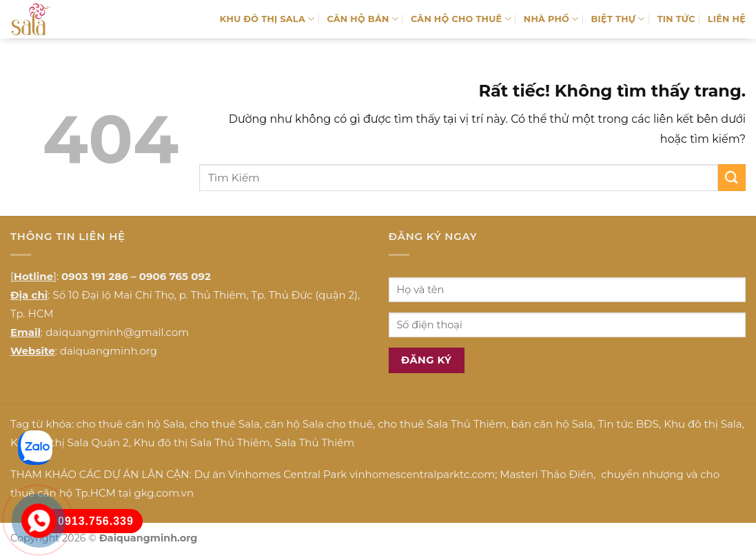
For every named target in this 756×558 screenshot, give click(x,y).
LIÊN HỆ (727, 19)
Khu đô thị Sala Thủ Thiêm (202, 442)
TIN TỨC (676, 19)
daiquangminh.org (109, 351)
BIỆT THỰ (618, 19)
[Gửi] (732, 178)
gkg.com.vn (164, 493)
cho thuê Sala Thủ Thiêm (442, 424)
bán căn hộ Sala (552, 424)
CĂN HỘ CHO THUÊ (461, 19)
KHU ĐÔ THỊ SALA (267, 19)
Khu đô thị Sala (703, 424)
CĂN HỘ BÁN (362, 19)
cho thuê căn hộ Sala (131, 424)
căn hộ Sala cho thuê (319, 424)
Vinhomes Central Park (287, 474)
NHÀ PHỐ (551, 19)
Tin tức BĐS (629, 424)
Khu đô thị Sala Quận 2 (70, 442)
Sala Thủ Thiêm (315, 442)
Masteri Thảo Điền (546, 474)
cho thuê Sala (225, 424)
